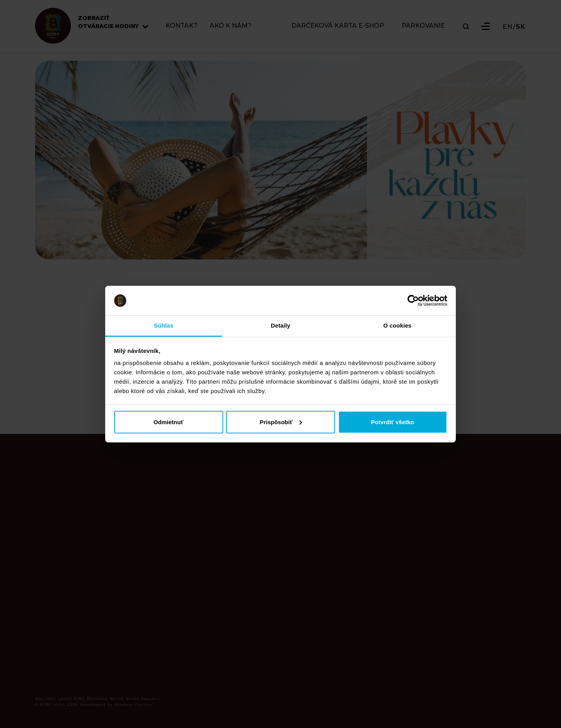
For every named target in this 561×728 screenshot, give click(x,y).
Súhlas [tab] (164, 325)
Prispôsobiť (281, 422)
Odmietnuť (168, 422)
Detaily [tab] (280, 325)
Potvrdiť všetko (393, 422)
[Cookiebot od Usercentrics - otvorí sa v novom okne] (413, 301)
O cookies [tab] (398, 325)
